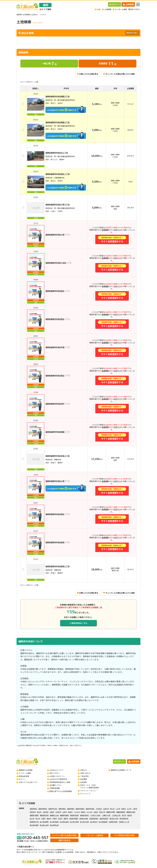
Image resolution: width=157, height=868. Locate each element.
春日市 (39, 812)
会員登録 (128, 4)
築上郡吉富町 (34, 825)
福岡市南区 (62, 809)
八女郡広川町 (116, 815)
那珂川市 (102, 812)
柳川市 (112, 809)
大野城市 (46, 812)
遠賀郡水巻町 (84, 818)
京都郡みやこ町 (124, 822)
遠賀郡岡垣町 (94, 818)
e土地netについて (56, 770)
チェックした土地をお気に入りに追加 (119, 74)
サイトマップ (85, 794)
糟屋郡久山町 (54, 815)
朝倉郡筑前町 (74, 815)
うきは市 (77, 812)
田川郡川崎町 (74, 822)
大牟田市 (99, 809)
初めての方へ (55, 773)
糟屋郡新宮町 (44, 815)
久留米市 (106, 809)
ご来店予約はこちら (78, 623)
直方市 (124, 815)
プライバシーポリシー (89, 791)
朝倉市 (83, 812)
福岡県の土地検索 (26, 770)
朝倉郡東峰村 (85, 815)
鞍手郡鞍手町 (124, 818)
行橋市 (43, 818)
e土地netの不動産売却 (58, 779)
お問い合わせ (85, 773)
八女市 (118, 809)
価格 (97, 88)
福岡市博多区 (43, 809)
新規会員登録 (24, 776)
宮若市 (60, 818)
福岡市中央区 (53, 809)
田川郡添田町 (54, 822)
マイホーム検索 (25, 773)
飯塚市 (130, 815)
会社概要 (84, 779)
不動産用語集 (55, 788)
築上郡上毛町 (44, 825)
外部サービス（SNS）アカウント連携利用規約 (90, 786)
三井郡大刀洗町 (95, 815)
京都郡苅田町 (113, 822)
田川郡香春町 (44, 822)
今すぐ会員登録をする (112, 239)
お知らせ (84, 770)
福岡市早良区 (90, 809)
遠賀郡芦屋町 (74, 818)
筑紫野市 (33, 812)
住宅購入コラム (55, 785)
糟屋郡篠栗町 (121, 812)
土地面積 (131, 88)
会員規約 (84, 782)
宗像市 (52, 812)
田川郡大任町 (85, 822)
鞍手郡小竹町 (114, 818)
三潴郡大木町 (106, 815)
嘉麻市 (66, 818)
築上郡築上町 (54, 825)
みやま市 (89, 812)
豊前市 (49, 818)
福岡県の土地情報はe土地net (27, 15)
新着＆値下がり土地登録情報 (61, 791)
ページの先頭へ (152, 863)
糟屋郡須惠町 (34, 815)
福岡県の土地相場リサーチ (121, 770)
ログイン (114, 4)
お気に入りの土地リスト (28, 782)
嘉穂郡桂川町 (34, 822)
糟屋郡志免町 (131, 812)
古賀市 (65, 812)
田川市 (32, 818)
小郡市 (135, 809)
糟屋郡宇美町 (111, 812)
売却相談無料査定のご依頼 (60, 782)
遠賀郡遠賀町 (104, 818)
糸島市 (96, 812)
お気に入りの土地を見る (88, 74)
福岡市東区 (33, 809)
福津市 (70, 812)
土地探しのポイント (57, 776)
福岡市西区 (71, 809)
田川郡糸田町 (64, 822)
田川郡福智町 (103, 822)
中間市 (55, 818)
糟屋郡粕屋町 (64, 815)
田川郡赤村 (94, 822)
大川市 (129, 809)
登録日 (35, 88)
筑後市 (124, 809)
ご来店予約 (84, 776)
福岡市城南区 (80, 809)
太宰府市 (58, 812)
